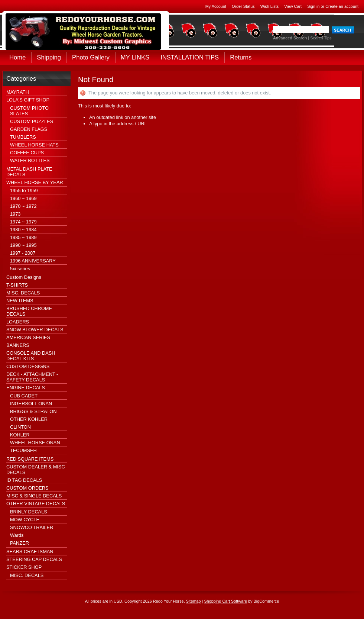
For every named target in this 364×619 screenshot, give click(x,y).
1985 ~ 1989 (23, 237)
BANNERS (18, 345)
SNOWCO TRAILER (32, 527)
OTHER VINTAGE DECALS (36, 504)
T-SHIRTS (17, 285)
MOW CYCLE (25, 520)
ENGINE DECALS (26, 388)
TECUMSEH (23, 450)
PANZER (19, 543)
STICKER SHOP (24, 567)
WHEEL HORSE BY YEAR (35, 182)
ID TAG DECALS (24, 480)
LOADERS (18, 322)
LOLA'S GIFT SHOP (28, 100)
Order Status (243, 6)
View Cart (293, 6)
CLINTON (20, 427)
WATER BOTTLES (30, 160)
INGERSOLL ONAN (31, 404)
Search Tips (321, 38)
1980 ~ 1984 (23, 230)
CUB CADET (24, 396)
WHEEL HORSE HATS (34, 145)
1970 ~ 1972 (23, 206)
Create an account (342, 6)
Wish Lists (270, 6)
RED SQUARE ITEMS (30, 459)
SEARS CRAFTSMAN (30, 552)
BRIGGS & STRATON (33, 411)
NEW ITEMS (20, 301)
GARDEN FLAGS (29, 129)
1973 (15, 214)
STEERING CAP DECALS (34, 559)
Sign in (313, 6)
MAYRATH (18, 92)
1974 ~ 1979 (23, 222)
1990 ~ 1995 (23, 245)
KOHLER (20, 435)
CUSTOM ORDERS (27, 488)
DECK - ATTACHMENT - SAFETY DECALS (32, 377)
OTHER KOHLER (29, 419)
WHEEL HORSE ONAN (35, 443)
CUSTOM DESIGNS (28, 366)
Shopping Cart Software (225, 601)
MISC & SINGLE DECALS (34, 496)
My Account (216, 6)
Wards (17, 535)
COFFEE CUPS (27, 153)
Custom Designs (24, 277)
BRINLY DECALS (29, 512)
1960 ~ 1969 (23, 198)
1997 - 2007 (23, 253)
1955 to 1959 (24, 191)
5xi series (20, 269)
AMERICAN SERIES (28, 337)
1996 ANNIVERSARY (33, 261)
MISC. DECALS (23, 293)
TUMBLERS (23, 137)
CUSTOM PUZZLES (32, 121)
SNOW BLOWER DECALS (35, 330)
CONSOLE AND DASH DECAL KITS (31, 356)
